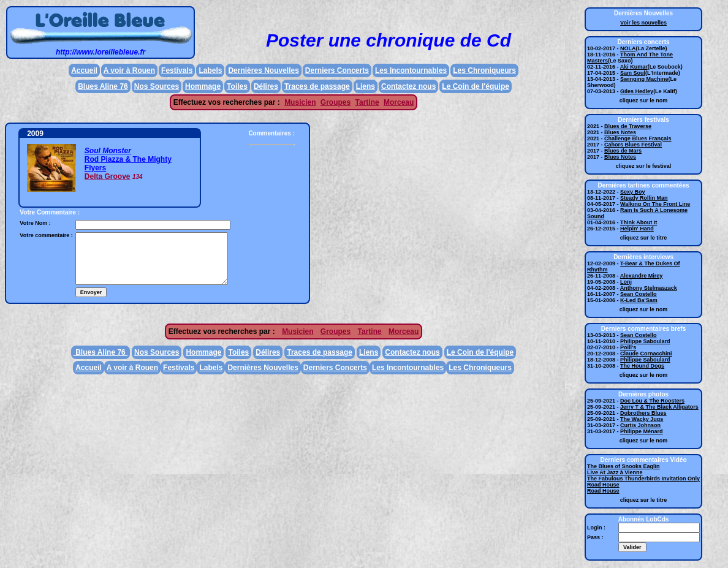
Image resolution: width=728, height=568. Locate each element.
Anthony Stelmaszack (649, 288)
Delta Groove (108, 176)
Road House (603, 485)
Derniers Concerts (337, 70)
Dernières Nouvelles (263, 70)
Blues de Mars (623, 151)
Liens (366, 86)
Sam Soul (633, 73)
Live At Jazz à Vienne (615, 472)
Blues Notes (620, 132)
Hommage (203, 86)
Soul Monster (108, 151)
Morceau (399, 102)
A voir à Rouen (129, 70)
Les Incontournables (411, 70)
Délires (266, 86)
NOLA (628, 48)
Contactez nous (408, 86)
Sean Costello (639, 294)
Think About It (639, 222)
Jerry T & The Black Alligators (659, 407)
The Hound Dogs (642, 366)
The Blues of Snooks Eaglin (624, 466)
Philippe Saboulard (645, 341)
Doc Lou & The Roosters (652, 401)
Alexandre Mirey (642, 276)
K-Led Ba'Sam (639, 300)
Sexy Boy (633, 192)
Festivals (177, 70)
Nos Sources (157, 86)
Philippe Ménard (642, 431)
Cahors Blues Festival (633, 145)
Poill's (628, 347)
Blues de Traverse (628, 126)
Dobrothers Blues (643, 413)
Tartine (367, 102)
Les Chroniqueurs (484, 70)
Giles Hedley (637, 91)
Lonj (626, 282)
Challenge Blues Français (638, 138)
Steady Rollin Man (644, 198)
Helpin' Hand (637, 229)
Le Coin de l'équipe (476, 86)
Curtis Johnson (640, 425)
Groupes (336, 102)
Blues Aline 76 (103, 86)
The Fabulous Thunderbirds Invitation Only (643, 479)
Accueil (84, 70)
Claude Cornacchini (646, 354)
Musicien (300, 102)
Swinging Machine (644, 79)
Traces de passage (317, 86)
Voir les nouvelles (643, 23)
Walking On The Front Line (655, 204)
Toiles (237, 86)
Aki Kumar (634, 67)
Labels (210, 70)
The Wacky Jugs (642, 419)
